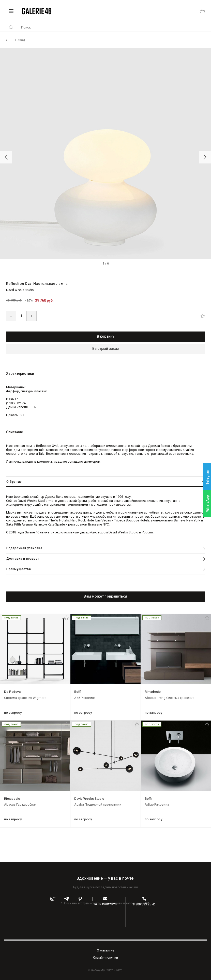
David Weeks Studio (20, 290)
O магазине (106, 950)
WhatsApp (207, 503)
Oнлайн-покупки (106, 957)
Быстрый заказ (106, 349)
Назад (20, 40)
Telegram (207, 477)
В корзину (106, 336)
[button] (6, 157)
